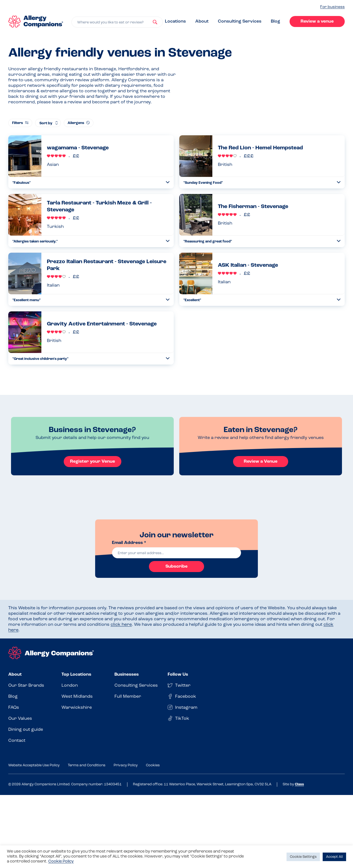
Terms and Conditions (87, 765)
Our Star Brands (26, 686)
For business (332, 7)
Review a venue (317, 21)
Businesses (127, 675)
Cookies (153, 765)
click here (121, 625)
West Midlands (77, 697)
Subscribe (176, 567)
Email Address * (129, 543)
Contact (17, 741)
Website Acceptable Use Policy (34, 765)
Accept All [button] (334, 857)
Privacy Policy (126, 765)
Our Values (20, 719)
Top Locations (76, 675)
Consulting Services (240, 21)
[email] (176, 553)
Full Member (128, 697)
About (202, 21)
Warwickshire (77, 708)
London (70, 686)
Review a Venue (261, 462)
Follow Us (178, 675)
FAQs (14, 708)
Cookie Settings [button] (303, 857)
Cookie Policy (61, 862)
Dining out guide (26, 730)
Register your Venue (93, 462)
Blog (276, 21)
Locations (175, 21)
